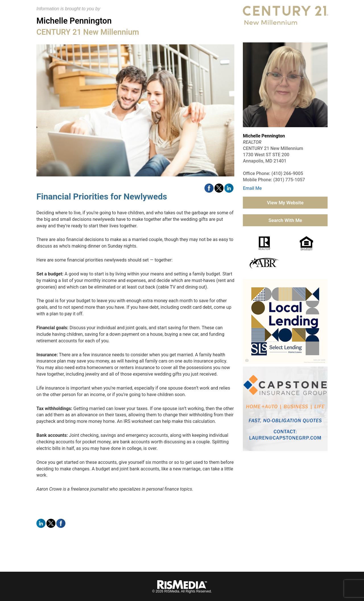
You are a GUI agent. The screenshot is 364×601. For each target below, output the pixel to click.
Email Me (252, 188)
